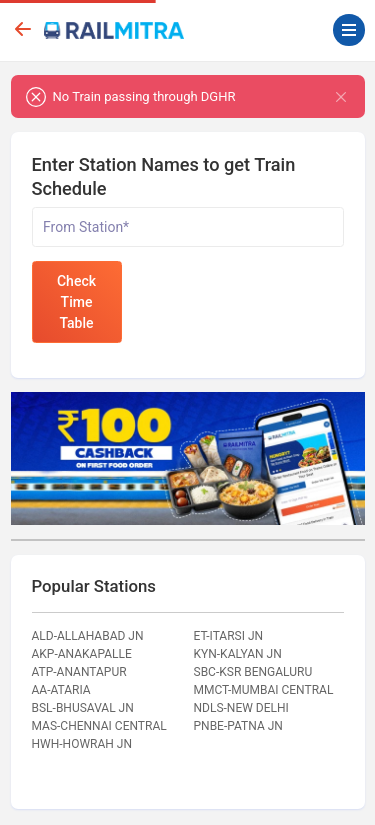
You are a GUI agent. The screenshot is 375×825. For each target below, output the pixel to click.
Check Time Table (76, 302)
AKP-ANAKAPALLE (82, 654)
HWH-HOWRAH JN (82, 744)
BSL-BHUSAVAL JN (83, 708)
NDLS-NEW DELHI (241, 708)
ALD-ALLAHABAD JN (88, 636)
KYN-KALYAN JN (238, 654)
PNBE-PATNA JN (238, 726)
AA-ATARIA (61, 690)
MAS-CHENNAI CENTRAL (99, 726)
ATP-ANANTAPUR (79, 672)
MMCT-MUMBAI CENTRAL (264, 690)
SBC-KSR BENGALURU (253, 672)
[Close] (341, 96)
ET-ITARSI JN (229, 636)
